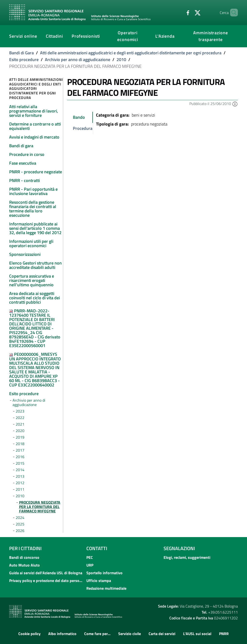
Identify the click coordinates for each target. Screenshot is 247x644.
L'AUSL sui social (197, 634)
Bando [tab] (79, 117)
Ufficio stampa (99, 581)
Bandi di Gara (21, 53)
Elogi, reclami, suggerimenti (187, 557)
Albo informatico (62, 634)
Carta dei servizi (162, 634)
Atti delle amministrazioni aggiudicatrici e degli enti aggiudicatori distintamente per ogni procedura (131, 53)
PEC (90, 557)
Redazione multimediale (106, 588)
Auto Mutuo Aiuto (24, 565)
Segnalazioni (179, 548)
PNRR (224, 634)
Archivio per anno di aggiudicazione (78, 59)
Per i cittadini (25, 548)
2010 (121, 59)
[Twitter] (189, 12)
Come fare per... (97, 634)
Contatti (97, 548)
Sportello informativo (104, 573)
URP (90, 565)
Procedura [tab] (83, 128)
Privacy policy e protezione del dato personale (46, 581)
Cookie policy (29, 634)
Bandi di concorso (24, 557)
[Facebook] (180, 12)
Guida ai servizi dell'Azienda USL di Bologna (46, 573)
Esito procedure (24, 59)
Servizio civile (130, 634)
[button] (235, 104)
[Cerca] (232, 13)
